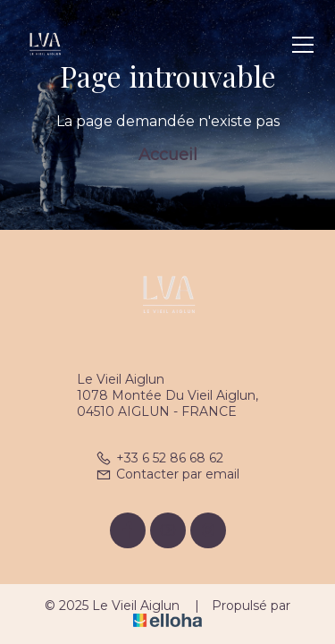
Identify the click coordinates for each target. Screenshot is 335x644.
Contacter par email (167, 474)
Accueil (168, 155)
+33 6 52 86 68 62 (159, 458)
